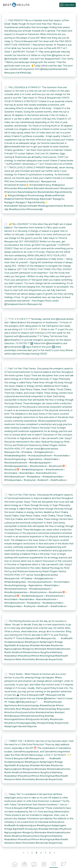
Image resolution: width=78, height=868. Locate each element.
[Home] (15, 864)
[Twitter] (63, 864)
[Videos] (34, 864)
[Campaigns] (24, 864)
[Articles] (44, 864)
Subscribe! (69, 5)
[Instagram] (54, 864)
